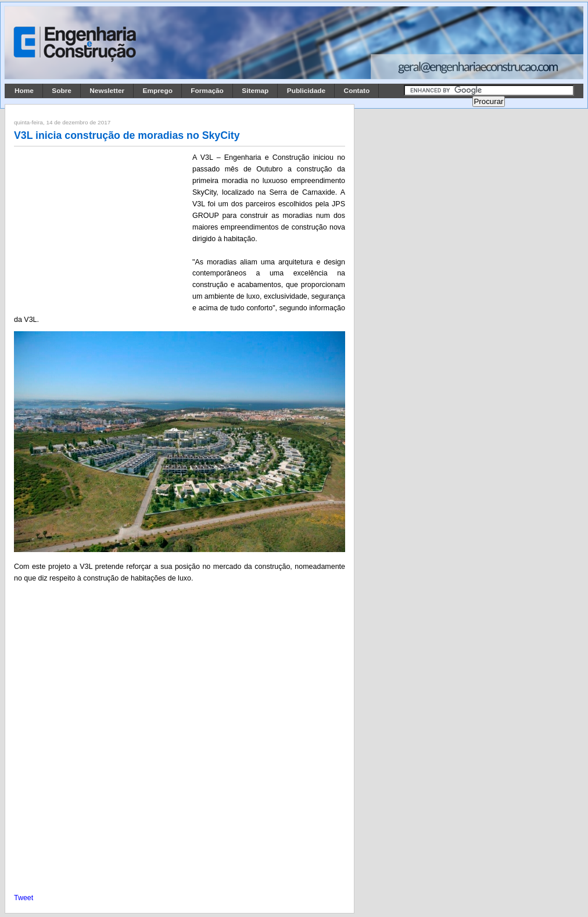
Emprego (158, 91)
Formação (207, 91)
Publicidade (306, 91)
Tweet (24, 898)
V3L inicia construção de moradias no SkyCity (127, 135)
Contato (357, 91)
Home (24, 91)
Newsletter (107, 91)
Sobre (62, 91)
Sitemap (255, 91)
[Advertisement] (101, 228)
